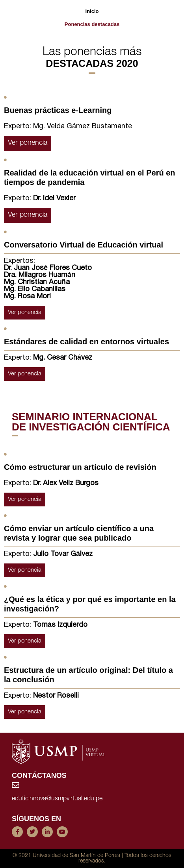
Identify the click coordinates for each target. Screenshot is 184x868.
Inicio (92, 11)
